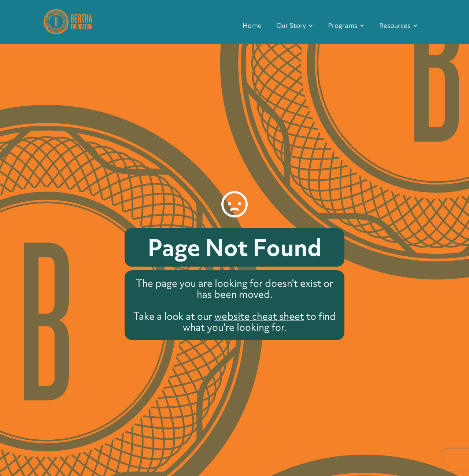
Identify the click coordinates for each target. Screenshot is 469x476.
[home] (68, 21)
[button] (295, 26)
